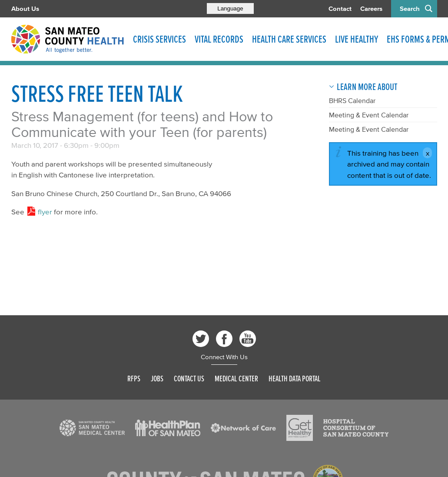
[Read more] (92, 428)
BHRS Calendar (352, 100)
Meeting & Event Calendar (369, 115)
